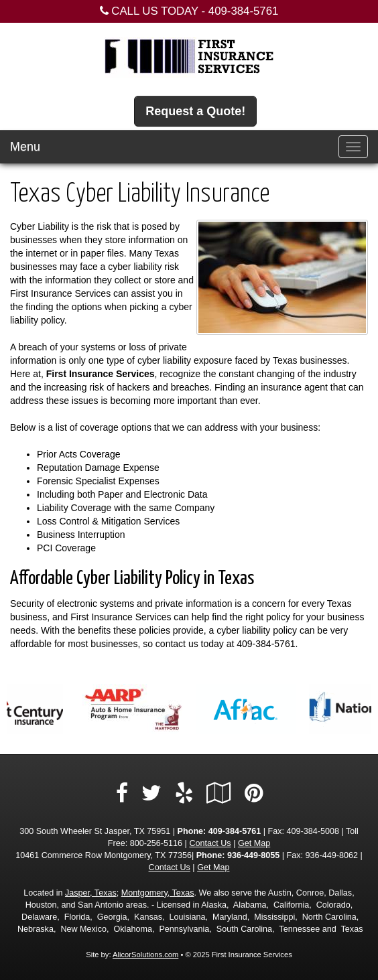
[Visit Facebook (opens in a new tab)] (122, 793)
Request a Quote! (195, 111)
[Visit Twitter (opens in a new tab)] (151, 793)
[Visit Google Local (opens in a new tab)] (219, 793)
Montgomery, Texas (158, 893)
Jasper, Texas (91, 893)
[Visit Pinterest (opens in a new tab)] (254, 793)
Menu (25, 147)
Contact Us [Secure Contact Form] (210, 843)
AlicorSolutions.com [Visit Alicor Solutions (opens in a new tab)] (145, 955)
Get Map (254, 843)
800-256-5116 (156, 843)
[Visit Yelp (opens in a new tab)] (184, 793)
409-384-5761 (244, 11)
